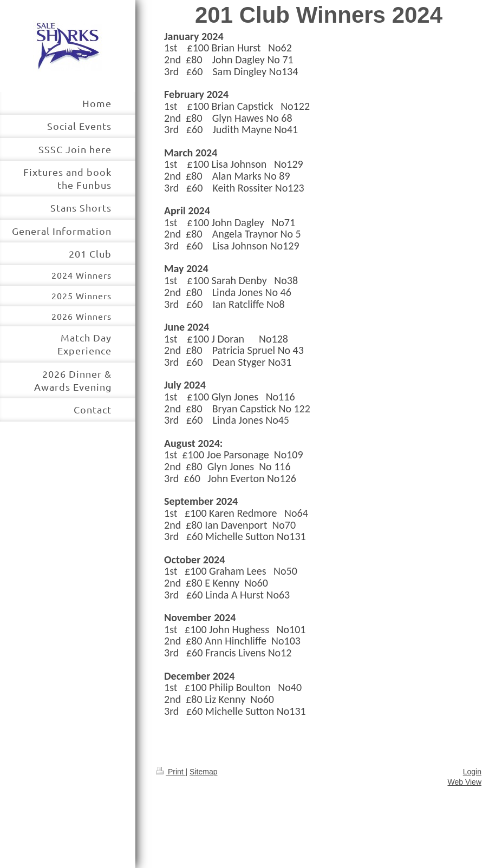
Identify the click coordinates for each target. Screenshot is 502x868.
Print (171, 772)
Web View (464, 782)
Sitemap (203, 772)
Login (472, 772)
